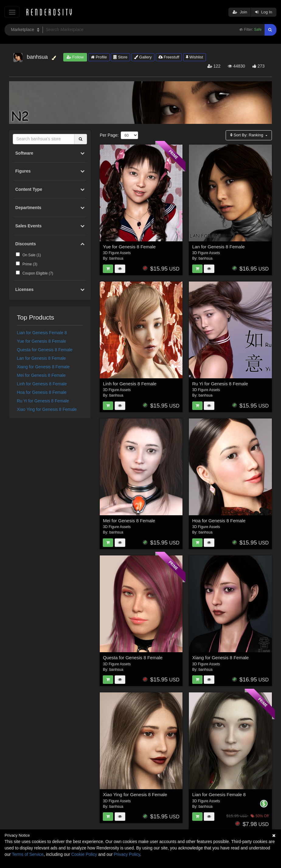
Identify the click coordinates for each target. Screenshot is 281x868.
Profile (99, 57)
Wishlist (194, 57)
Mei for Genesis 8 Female (41, 375)
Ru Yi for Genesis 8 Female (43, 401)
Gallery (143, 57)
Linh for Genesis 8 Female (42, 384)
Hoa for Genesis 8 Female (42, 392)
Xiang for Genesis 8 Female (43, 367)
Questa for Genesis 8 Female (45, 350)
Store (120, 57)
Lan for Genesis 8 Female (42, 358)
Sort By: (247, 135)
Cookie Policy (84, 854)
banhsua (116, 258)
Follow (75, 57)
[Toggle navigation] (12, 12)
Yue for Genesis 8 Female (42, 341)
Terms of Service (28, 854)
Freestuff (169, 57)
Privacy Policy (127, 854)
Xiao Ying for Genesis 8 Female (47, 409)
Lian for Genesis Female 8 (42, 333)
